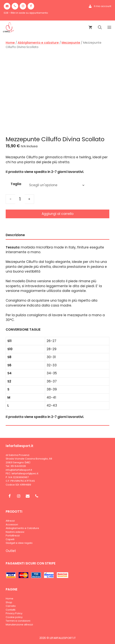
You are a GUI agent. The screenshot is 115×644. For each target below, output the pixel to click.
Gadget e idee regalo (19, 543)
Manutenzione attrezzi (19, 625)
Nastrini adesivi (15, 532)
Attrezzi (10, 521)
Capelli (10, 539)
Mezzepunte (71, 43)
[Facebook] (31, 6)
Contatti (11, 610)
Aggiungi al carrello (58, 214)
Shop (9, 602)
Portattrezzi (13, 536)
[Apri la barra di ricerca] (100, 28)
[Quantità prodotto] (20, 199)
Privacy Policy (14, 613)
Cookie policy (14, 617)
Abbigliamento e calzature (38, 43)
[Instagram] (23, 6)
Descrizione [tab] (15, 235)
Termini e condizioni (18, 621)
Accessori (12, 525)
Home (10, 43)
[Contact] (7, 6)
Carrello (11, 606)
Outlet (11, 551)
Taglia (16, 184)
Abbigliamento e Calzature (22, 528)
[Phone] (15, 6)
